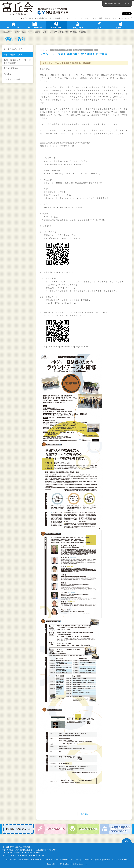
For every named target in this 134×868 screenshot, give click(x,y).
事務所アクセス (111, 18)
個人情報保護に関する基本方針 (50, 18)
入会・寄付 (99, 25)
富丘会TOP (7, 32)
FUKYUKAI (65, 864)
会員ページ (121, 25)
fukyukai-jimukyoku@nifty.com (32, 855)
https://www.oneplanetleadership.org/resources (67, 347)
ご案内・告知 (56, 25)
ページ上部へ (127, 841)
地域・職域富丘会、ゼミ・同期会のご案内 (17, 61)
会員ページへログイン (118, 3)
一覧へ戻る (84, 814)
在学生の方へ (78, 25)
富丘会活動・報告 (35, 25)
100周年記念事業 (12, 79)
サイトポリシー (72, 18)
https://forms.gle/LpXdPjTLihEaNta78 (62, 238)
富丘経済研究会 (11, 68)
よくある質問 (97, 18)
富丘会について (13, 25)
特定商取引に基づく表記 (70, 859)
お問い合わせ (28, 18)
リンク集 (85, 18)
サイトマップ (126, 18)
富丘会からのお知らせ (14, 49)
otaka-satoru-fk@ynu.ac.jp (61, 146)
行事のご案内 (34, 32)
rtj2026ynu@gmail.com (65, 303)
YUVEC (8, 74)
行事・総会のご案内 (13, 55)
